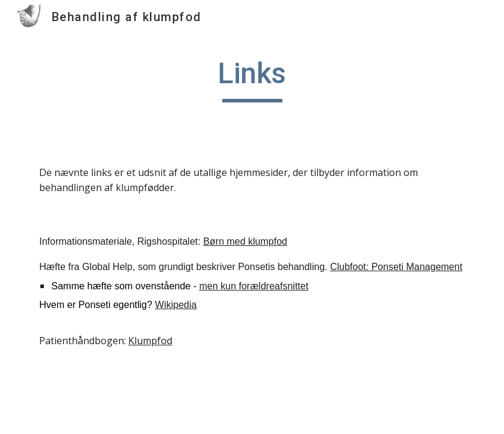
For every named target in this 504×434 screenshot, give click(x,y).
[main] (252, 79)
